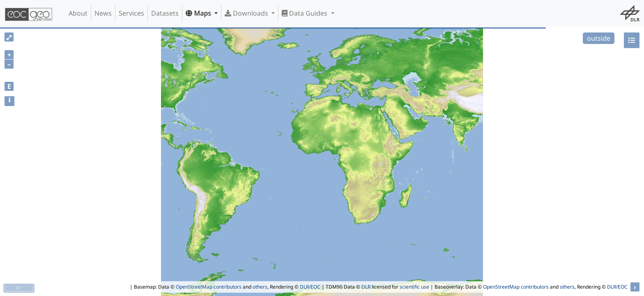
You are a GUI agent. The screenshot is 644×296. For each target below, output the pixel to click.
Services (131, 13)
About (78, 13)
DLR (366, 287)
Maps (199, 13)
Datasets (165, 13)
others (260, 287)
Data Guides (305, 13)
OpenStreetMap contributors (209, 287)
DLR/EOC (310, 287)
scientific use (414, 287)
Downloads (247, 13)
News (103, 13)
